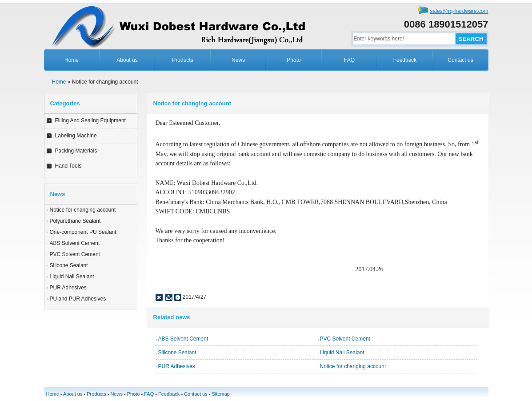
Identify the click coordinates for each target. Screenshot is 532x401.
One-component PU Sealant (83, 232)
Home (72, 60)
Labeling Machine (76, 136)
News (238, 60)
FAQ (349, 60)
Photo (294, 60)
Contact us (460, 60)
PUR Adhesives (68, 288)
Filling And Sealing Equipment (90, 120)
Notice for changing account (83, 210)
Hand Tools (68, 166)
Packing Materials (76, 151)
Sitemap (221, 394)
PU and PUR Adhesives (78, 299)
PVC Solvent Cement (75, 254)
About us (127, 60)
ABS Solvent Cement (75, 243)
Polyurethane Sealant (75, 221)
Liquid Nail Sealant (72, 277)
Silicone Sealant (69, 265)
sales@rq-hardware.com (459, 11)
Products (182, 60)
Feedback (405, 60)
